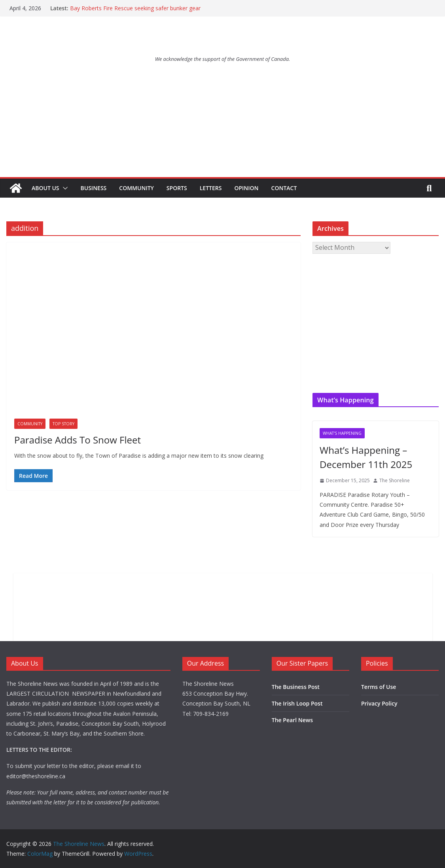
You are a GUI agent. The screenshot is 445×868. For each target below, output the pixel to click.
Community (136, 188)
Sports (177, 188)
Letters (211, 188)
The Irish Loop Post (297, 703)
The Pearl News (292, 720)
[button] (64, 188)
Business (94, 188)
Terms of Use (379, 687)
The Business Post (296, 687)
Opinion (246, 188)
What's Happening (342, 433)
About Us (45, 188)
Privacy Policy (379, 703)
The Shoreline (395, 480)
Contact (284, 188)
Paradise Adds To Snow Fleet (78, 440)
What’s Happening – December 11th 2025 (366, 457)
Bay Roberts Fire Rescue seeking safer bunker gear (135, 8)
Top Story (63, 424)
